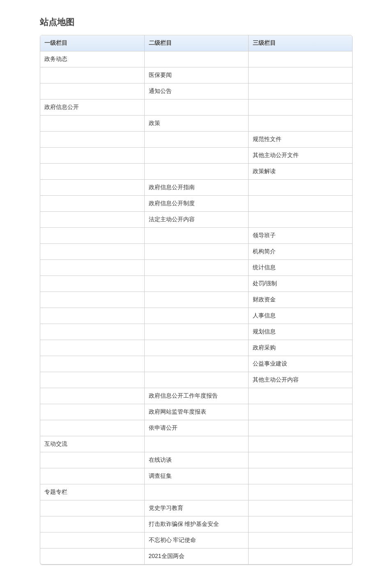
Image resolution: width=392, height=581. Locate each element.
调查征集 (160, 476)
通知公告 (160, 91)
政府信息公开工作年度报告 (183, 396)
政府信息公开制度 (172, 203)
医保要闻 (160, 75)
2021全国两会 (167, 556)
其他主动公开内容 (276, 380)
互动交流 (56, 444)
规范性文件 (267, 139)
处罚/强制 (265, 283)
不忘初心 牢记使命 (173, 540)
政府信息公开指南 (172, 187)
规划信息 (264, 331)
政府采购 (264, 347)
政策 (154, 123)
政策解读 (264, 171)
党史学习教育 (166, 508)
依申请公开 (163, 428)
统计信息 (264, 267)
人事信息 (264, 315)
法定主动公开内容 (172, 219)
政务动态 (56, 59)
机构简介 (264, 251)
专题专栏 (56, 492)
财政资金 (264, 299)
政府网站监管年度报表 (178, 412)
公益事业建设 (270, 363)
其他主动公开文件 (276, 155)
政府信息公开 (62, 107)
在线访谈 (160, 460)
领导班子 (264, 235)
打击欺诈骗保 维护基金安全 (184, 524)
